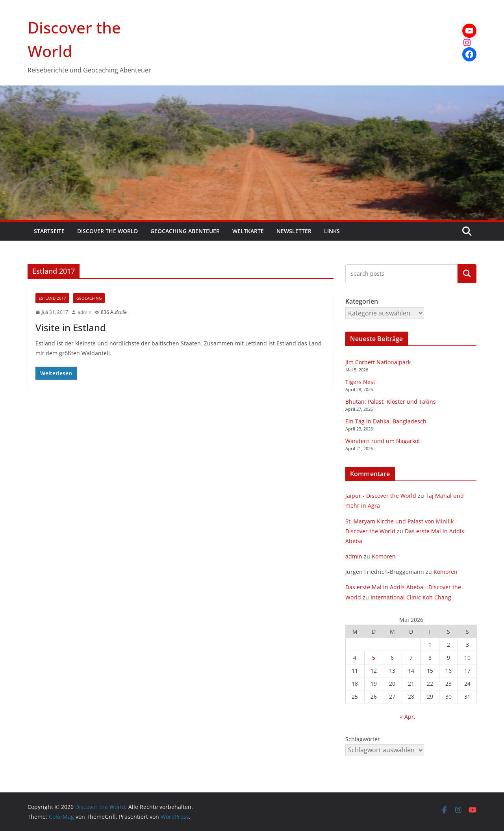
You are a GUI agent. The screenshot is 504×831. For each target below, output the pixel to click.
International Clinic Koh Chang (411, 597)
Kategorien (467, 274)
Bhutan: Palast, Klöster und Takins (391, 402)
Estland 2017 (52, 298)
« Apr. (408, 717)
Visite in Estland (71, 327)
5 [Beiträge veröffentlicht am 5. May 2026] (374, 658)
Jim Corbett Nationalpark (378, 362)
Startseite (49, 231)
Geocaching (89, 298)
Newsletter (294, 231)
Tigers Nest (360, 382)
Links (332, 231)
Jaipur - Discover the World (381, 496)
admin (84, 312)
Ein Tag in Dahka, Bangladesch (386, 421)
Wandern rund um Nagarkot (383, 441)
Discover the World (107, 231)
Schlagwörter (363, 739)
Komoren (384, 556)
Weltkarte (248, 231)
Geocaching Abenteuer (185, 231)
